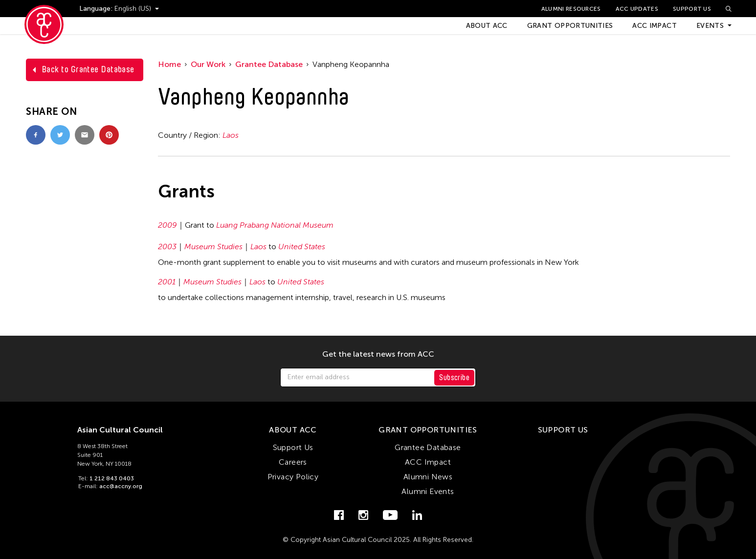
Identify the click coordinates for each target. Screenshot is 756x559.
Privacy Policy (293, 477)
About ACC (487, 26)
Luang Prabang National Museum (275, 225)
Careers (293, 462)
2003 (167, 247)
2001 (167, 282)
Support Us (692, 9)
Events (710, 26)
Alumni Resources (571, 9)
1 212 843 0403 (112, 478)
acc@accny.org (121, 486)
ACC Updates (637, 9)
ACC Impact (655, 26)
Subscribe (454, 377)
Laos (231, 135)
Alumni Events (428, 491)
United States (302, 247)
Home (169, 64)
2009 (167, 225)
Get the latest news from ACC (378, 354)
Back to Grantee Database (88, 69)
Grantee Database (269, 64)
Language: (97, 9)
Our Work (208, 64)
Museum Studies (213, 247)
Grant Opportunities (570, 26)
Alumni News (428, 477)
